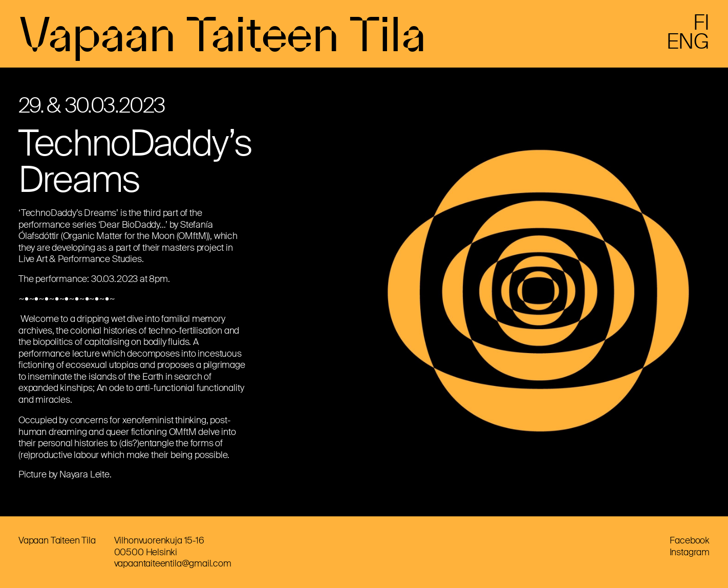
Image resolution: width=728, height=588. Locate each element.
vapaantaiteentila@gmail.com (173, 563)
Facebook (690, 540)
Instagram (690, 552)
